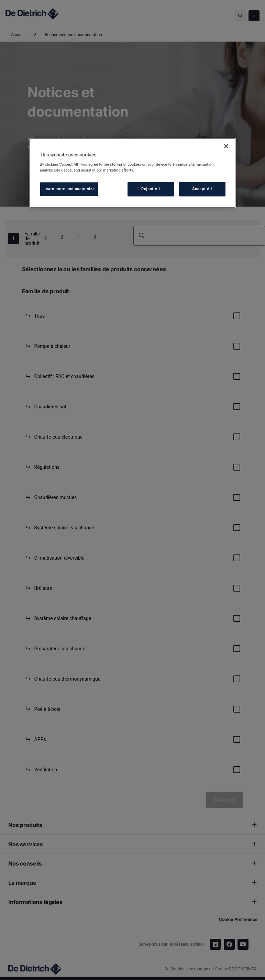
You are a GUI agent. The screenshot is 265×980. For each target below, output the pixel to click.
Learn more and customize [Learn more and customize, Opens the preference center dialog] (69, 189)
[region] (133, 173)
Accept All (202, 189)
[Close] (226, 146)
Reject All (151, 189)
